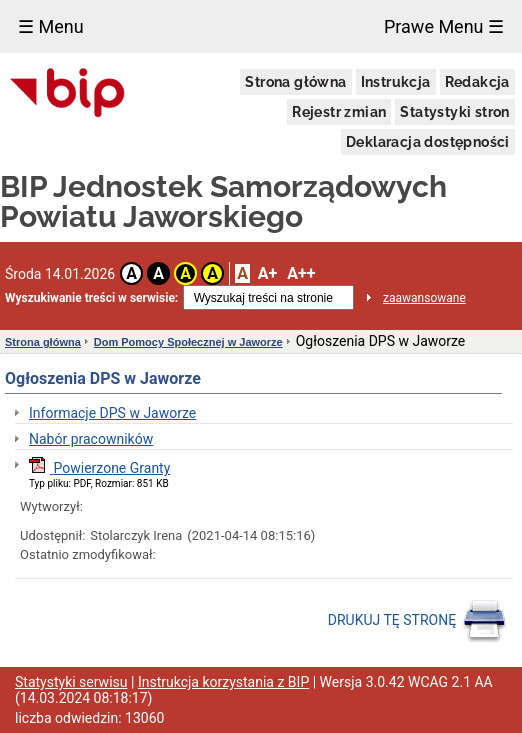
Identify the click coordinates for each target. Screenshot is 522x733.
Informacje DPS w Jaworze (112, 413)
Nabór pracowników (91, 439)
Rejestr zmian (339, 112)
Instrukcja (396, 82)
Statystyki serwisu (71, 682)
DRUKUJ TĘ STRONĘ (417, 621)
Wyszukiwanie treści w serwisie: (91, 298)
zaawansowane (424, 298)
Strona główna (295, 82)
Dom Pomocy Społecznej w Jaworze (188, 342)
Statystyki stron (454, 112)
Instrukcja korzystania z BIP (223, 682)
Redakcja (477, 82)
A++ (301, 273)
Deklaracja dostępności (428, 142)
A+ (267, 273)
